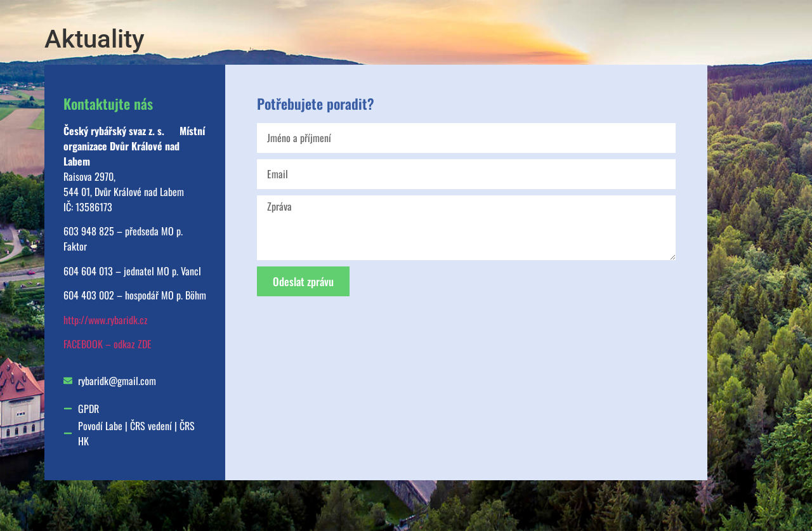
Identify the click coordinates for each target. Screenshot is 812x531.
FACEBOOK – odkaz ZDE (108, 344)
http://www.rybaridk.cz (106, 320)
